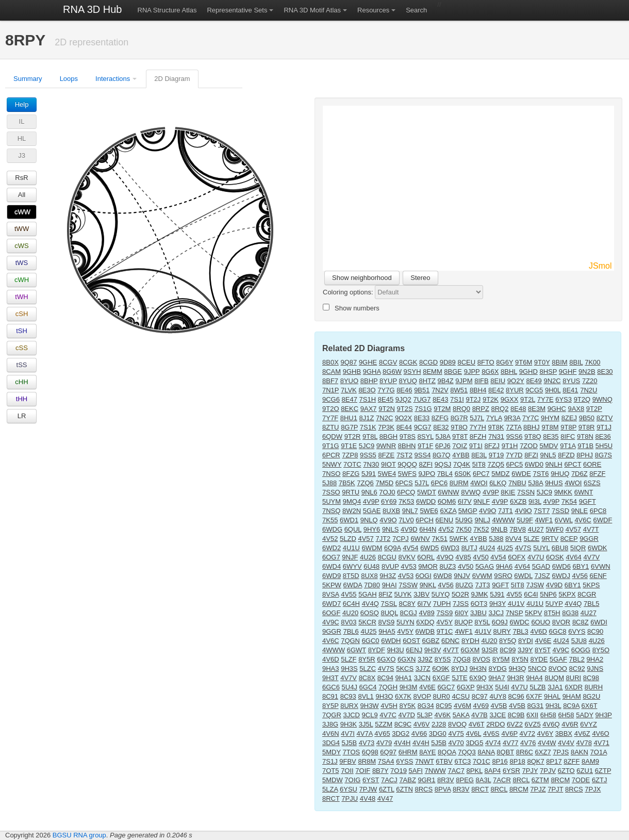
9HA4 (534, 678)
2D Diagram (172, 79)
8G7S (603, 455)
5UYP (554, 604)
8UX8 (369, 576)
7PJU (350, 798)
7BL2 (577, 659)
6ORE (592, 464)
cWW (22, 212)
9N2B (587, 372)
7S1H (368, 399)
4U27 (536, 529)
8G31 (535, 706)
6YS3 (564, 399)
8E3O (367, 390)
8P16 (500, 761)
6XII (532, 715)
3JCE (498, 715)
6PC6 (440, 483)
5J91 (369, 474)
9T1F (425, 446)
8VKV (407, 557)
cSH (22, 314)
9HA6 (504, 566)
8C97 (480, 696)
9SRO (503, 576)
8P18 (517, 761)
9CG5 (534, 390)
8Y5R (367, 659)
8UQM (554, 678)
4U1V (516, 604)
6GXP (466, 687)
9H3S (349, 669)
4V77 (510, 743)
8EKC (350, 409)
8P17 (554, 761)
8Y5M (501, 659)
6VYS (577, 631)
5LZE (531, 539)
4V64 (573, 557)
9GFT (587, 501)
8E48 (518, 409)
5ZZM (384, 724)
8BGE (453, 372)
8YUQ (408, 381)
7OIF (363, 771)
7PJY (530, 771)
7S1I (457, 399)
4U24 (487, 548)
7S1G (423, 409)
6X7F (534, 696)
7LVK (349, 390)
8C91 (330, 696)
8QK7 (535, 761)
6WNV (420, 539)
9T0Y (542, 362)
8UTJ (469, 548)
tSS (22, 365)
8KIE (508, 492)
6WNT (584, 492)
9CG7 (423, 427)
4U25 (505, 548)
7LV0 (406, 520)
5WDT (427, 492)
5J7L (477, 418)
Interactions (113, 79)
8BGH (388, 437)
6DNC (450, 641)
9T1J (604, 427)
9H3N (478, 669)
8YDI (526, 641)
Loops (69, 79)
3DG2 (401, 734)
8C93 (348, 696)
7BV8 (518, 529)
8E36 (603, 437)
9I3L (535, 501)
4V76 (528, 743)
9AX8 (576, 409)
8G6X (490, 372)
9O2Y (516, 381)
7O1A (599, 752)
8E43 (440, 399)
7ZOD (529, 446)
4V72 (527, 734)
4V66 (419, 734)
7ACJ (389, 780)
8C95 (444, 706)
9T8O (459, 427)
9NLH (554, 464)
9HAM (572, 696)
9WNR (386, 446)
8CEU (466, 362)
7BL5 (591, 604)
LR (22, 416)
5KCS (405, 669)
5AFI (416, 771)
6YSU (349, 789)
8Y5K (407, 706)
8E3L (479, 455)
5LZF (349, 659)
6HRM (408, 752)
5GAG (485, 566)
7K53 (406, 501)
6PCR (331, 455)
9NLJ (482, 520)
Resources (373, 10)
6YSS (404, 761)
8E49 (534, 381)
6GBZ (431, 641)
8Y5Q (508, 641)
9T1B (585, 446)
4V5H (389, 706)
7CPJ (401, 539)
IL (22, 121)
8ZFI (426, 464)
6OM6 (447, 501)
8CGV (388, 362)
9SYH (412, 372)
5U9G (464, 520)
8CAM (332, 372)
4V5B (499, 706)
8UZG (464, 585)
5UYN (405, 622)
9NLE (580, 511)
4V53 (408, 566)
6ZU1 (585, 771)
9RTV (550, 539)
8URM (459, 483)
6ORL (426, 557)
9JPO (427, 474)
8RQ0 (461, 409)
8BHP (369, 381)
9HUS (554, 483)
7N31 (496, 437)
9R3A (512, 418)
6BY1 (581, 566)
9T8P (568, 427)
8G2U (591, 696)
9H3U (395, 650)
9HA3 (331, 669)
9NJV (462, 576)
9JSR (490, 650)
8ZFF (572, 761)
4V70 (456, 743)
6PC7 (481, 474)
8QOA (447, 752)
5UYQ (441, 594)
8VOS (481, 659)
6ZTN (404, 789)
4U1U (351, 548)
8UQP (463, 622)
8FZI (531, 455)
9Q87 (349, 362)
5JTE (459, 678)
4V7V (591, 557)
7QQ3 (467, 752)
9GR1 (427, 780)
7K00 (592, 362)
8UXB (391, 511)
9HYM (550, 418)
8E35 (551, 437)
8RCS (424, 789)
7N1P (330, 390)
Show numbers (351, 308)
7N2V (440, 390)
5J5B (350, 743)
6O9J (500, 622)
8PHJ (585, 455)
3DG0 (438, 734)
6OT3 (479, 604)
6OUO (541, 622)
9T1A (568, 446)
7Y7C (531, 418)
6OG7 (331, 557)
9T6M (524, 362)
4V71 (602, 743)
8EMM (433, 372)
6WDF (603, 520)
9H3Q (518, 669)
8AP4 (493, 771)
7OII (347, 771)
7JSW (535, 585)
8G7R (459, 418)
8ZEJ (569, 418)
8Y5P (330, 706)
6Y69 (389, 501)
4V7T (591, 529)
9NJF (350, 557)
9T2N (387, 409)
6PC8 (598, 511)
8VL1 (366, 696)
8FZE (386, 455)
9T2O (331, 409)
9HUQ (560, 474)
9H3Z (388, 576)
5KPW (332, 585)
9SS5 (368, 455)
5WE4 (387, 474)
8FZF (597, 474)
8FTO (486, 362)
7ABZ (408, 780)
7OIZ (460, 446)
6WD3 (450, 548)
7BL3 (520, 631)
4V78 (584, 743)
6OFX (517, 557)
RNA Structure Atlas (167, 10)
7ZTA (514, 427)
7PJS (561, 752)
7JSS (461, 604)
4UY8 (498, 696)
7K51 (440, 539)
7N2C (384, 418)
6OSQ (370, 613)
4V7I (348, 734)
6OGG (581, 650)
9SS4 (423, 455)
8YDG (497, 669)
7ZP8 (350, 455)
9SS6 (515, 437)
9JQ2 (403, 399)
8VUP (390, 566)
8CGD (428, 362)
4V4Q (370, 604)
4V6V (422, 724)
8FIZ (385, 594)
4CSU (461, 696)
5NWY (332, 464)
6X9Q (478, 678)
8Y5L (482, 622)
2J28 (439, 724)
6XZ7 (543, 752)
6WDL (523, 576)
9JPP (472, 372)
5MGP (468, 511)
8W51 (459, 390)
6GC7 (446, 687)
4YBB (461, 455)
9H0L (553, 390)
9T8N (585, 437)
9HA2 (595, 659)
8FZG (351, 474)
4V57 (573, 529)
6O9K (441, 669)
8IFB (481, 381)
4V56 (580, 576)
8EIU (498, 381)
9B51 (422, 390)
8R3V (446, 780)
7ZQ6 (365, 483)
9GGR (589, 539)
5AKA (461, 715)
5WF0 (554, 529)
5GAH (367, 594)
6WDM (372, 548)
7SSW (408, 585)
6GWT (357, 650)
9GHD (528, 372)
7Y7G (386, 390)
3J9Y (525, 650)
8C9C (403, 724)
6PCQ (406, 492)
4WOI (479, 483)
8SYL (426, 437)
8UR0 (442, 696)
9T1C (445, 631)
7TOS (352, 752)
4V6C (583, 520)
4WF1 (544, 520)
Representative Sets (237, 10)
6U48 (371, 566)
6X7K (403, 696)
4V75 (456, 734)
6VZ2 (515, 724)
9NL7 (410, 511)
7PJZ (538, 789)
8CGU (387, 557)
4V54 (410, 548)
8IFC (568, 437)
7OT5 (331, 771)
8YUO (349, 381)
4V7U (536, 557)
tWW (22, 229)
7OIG (352, 780)
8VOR (561, 622)
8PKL (475, 771)
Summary (28, 79)
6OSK (555, 557)
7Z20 (590, 381)
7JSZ (542, 576)
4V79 (384, 743)
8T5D (351, 576)
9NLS (391, 529)
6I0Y (462, 613)
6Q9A (393, 548)
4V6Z (582, 734)
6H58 (548, 715)
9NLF (482, 501)
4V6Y (545, 734)
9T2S (405, 409)
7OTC (352, 464)
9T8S (408, 437)
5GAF (558, 659)
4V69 (481, 706)
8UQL (389, 613)
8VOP (422, 696)
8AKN (580, 752)
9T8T (460, 437)
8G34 (426, 706)
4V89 (426, 613)
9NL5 (548, 455)
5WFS (407, 474)
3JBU (478, 613)
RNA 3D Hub (93, 9)
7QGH (388, 687)
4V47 (385, 798)
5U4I (502, 687)
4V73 (367, 743)
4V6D (539, 631)
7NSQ (331, 511)
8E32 (441, 427)
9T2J (473, 399)
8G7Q (442, 455)
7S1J (330, 761)
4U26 (368, 557)
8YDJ (459, 669)
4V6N (331, 734)
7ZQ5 (496, 464)
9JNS (595, 669)
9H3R (515, 678)
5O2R (460, 594)
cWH (22, 280)
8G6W (392, 372)
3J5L (366, 724)
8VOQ (457, 724)
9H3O (384, 696)
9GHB (352, 372)
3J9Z (425, 659)
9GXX (510, 399)
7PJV (548, 771)
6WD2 (332, 548)
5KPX (567, 594)
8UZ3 (448, 566)
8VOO (558, 669)
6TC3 (462, 761)
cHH (21, 382)
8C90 (595, 631)
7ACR (502, 780)
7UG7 (422, 399)
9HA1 (403, 678)
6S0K (463, 474)
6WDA (352, 585)
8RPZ (481, 409)
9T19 (496, 455)
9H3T (330, 678)
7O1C (482, 761)
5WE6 (429, 511)
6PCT (573, 464)
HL (22, 138)
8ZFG (440, 418)
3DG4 (331, 743)
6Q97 (388, 752)
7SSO (331, 492)
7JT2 (383, 539)
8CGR (587, 594)
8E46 (404, 390)
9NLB (499, 529)
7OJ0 (387, 492)
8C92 (577, 669)
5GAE (372, 511)
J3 (22, 155)
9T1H (510, 446)
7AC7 (456, 771)
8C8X (367, 678)
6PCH (425, 520)
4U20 (350, 613)
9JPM (464, 381)
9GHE (368, 362)
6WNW (448, 492)
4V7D (407, 715)
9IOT (388, 464)
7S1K (368, 427)
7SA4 (386, 761)
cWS (21, 246)
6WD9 (332, 576)
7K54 (569, 501)
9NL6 (369, 492)
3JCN (423, 678)
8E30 (605, 372)
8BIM (559, 362)
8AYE (427, 752)
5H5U (604, 446)
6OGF (331, 613)
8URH (594, 687)
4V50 (481, 557)
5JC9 (367, 446)
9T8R (587, 427)
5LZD (348, 539)
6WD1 (349, 520)
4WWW (503, 520)
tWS (22, 263)
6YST (371, 780)
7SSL (389, 604)
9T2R (353, 437)
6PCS (404, 483)
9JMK (479, 594)
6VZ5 (533, 724)
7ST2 (404, 455)
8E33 (422, 418)
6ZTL (387, 789)
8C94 (385, 678)
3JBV (421, 594)
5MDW (333, 780)
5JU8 (579, 641)
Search (416, 10)
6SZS (592, 483)
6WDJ (561, 576)
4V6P (509, 734)
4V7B (479, 715)
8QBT (505, 752)
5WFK (459, 539)
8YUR (515, 390)
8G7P (349, 427)
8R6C (525, 752)
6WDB (425, 631)
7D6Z (580, 474)
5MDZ (500, 474)
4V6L (473, 734)
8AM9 (590, 761)
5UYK (403, 594)
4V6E (543, 641)
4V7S (523, 548)
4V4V (566, 743)
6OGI (424, 576)
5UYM (332, 501)
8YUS (571, 381)
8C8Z (581, 622)
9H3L (553, 706)
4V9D (409, 529)
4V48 (368, 798)
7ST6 (541, 474)
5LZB (537, 687)
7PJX (593, 789)
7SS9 (444, 613)
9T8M (550, 427)
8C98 (591, 678)
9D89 (448, 362)
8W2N (352, 511)
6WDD (426, 501)
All (22, 195)
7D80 (372, 585)
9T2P (594, 409)
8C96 (516, 696)
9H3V (433, 650)
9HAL (552, 696)
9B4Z (446, 381)
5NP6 (548, 594)
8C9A (571, 706)
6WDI (599, 622)
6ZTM (540, 780)
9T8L (370, 437)
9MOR (428, 566)
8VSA (331, 594)
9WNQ (602, 399)
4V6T (477, 724)
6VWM (482, 576)
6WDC (519, 622)
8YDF (377, 650)
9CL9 (370, 715)
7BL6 (351, 631)
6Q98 (370, 752)
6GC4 (368, 687)
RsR (21, 178)
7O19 (399, 771)
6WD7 (332, 604)
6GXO (386, 659)
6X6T (590, 706)
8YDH (470, 641)
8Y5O (601, 650)
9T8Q (533, 437)
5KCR (367, 622)
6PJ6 (443, 446)
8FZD (566, 455)
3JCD (351, 715)
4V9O (487, 511)
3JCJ (496, 613)
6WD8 (442, 576)
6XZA (448, 511)
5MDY (332, 752)
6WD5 (429, 548)
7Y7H (478, 427)
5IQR (578, 548)
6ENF (598, 576)
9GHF (568, 372)
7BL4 (445, 474)
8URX (349, 706)
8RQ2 (500, 409)
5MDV (549, 446)
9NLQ (369, 520)
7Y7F (330, 418)
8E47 (350, 399)
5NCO (537, 669)
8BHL (509, 372)
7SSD (560, 511)
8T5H (552, 613)
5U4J (350, 687)
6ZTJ (600, 780)
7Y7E (545, 399)
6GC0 (371, 641)
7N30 (371, 464)
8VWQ (471, 492)
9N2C (552, 381)
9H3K (349, 724)
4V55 (349, 594)
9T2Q (582, 399)
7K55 (330, 520)
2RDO (495, 724)
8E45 (386, 399)
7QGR (332, 715)
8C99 (508, 650)
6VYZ (589, 724)
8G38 (570, 613)
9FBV (348, 761)
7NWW (435, 771)
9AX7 (369, 409)
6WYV (352, 566)
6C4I (531, 594)
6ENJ (414, 650)
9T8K (496, 427)
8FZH (478, 437)
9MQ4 (352, 501)
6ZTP (603, 771)
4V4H (402, 743)
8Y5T (543, 650)
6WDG (332, 529)
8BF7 (330, 381)
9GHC (557, 409)
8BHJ (532, 427)
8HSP (548, 372)
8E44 (404, 427)
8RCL (521, 780)
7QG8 (462, 659)
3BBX (564, 734)
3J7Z (423, 669)
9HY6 (372, 529)
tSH (22, 331)
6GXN (407, 659)
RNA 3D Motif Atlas (312, 10)
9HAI (390, 585)
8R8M (367, 761)
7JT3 (483, 585)
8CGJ (409, 613)
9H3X (485, 687)
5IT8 (479, 464)
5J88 (329, 483)
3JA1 (555, 687)
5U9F (525, 520)
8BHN (407, 446)
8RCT (480, 789)
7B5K (347, 483)
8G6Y (504, 362)
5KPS (591, 585)
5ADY (585, 715)
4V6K (442, 715)
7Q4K (462, 464)
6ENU (445, 520)
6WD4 (332, 566)
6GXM (470, 650)
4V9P (491, 492)
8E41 (570, 390)
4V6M (462, 706)
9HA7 (497, 678)
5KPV (533, 613)
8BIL (576, 362)
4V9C (331, 622)
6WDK (598, 548)
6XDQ (425, 622)
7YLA (494, 418)
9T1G (331, 446)
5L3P (425, 715)
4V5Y (444, 622)
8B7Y (380, 771)
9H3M (409, 687)
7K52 (481, 529)
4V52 (446, 529)
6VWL (564, 520)
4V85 (463, 557)
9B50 (587, 418)
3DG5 (474, 743)
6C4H (351, 604)
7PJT (555, 789)
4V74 (493, 743)
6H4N (428, 529)
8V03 (349, 622)
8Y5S (443, 659)
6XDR (574, 687)
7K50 (464, 529)
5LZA (330, 789)
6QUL (353, 529)
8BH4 (478, 390)
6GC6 (331, 687)
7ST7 (542, 511)
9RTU (351, 492)
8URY (502, 631)
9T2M (442, 409)
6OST (411, 641)
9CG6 (331, 399)
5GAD (541, 566)
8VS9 (386, 622)
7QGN (350, 641)
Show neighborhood (362, 278)
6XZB (518, 501)
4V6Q (551, 724)
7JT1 (506, 511)
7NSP (515, 613)
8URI (574, 678)
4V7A (365, 734)
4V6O (600, 734)
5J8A (443, 437)
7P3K (386, 427)
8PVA (443, 789)
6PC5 (515, 464)
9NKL (428, 585)
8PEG (465, 780)
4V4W (547, 743)
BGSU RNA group (79, 835)
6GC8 (558, 631)
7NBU (517, 483)
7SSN (526, 492)
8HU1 (349, 418)
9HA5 (387, 631)
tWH (21, 297)
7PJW (368, 789)
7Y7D (514, 455)
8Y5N (520, 659)
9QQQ (407, 464)
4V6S (491, 734)
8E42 (496, 390)
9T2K (491, 399)
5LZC (368, 669)
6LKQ (498, 483)
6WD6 (561, 566)
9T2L (528, 399)
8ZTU (331, 427)
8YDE (539, 659)
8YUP (388, 381)
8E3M (537, 409)
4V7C (388, 715)
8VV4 (514, 539)
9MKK (563, 492)
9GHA (372, 372)
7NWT (425, 761)
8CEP (569, 539)
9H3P (604, 715)
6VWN (601, 566)
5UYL (541, 548)
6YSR (511, 771)
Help (22, 104)
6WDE (521, 474)
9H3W (370, 706)
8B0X (330, 362)
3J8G (330, 724)
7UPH (442, 604)
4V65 (382, 734)
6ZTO (566, 771)
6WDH (391, 641)
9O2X (403, 418)
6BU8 (560, 548)
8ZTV (605, 418)
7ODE (581, 780)
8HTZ (427, 381)
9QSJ (443, 464)
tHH (22, 399)
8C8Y (407, 604)
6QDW (332, 437)
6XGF (441, 678)
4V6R (570, 724)
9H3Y (498, 604)
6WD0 (534, 464)
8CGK (408, 362)
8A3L (484, 780)
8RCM (560, 780)
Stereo (420, 278)
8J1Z (367, 418)
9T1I (476, 446)
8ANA (486, 752)
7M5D (384, 483)
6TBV (444, 761)
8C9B (516, 715)
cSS (22, 348)
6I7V (465, 501)
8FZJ (492, 446)
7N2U (589, 390)
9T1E (349, 446)
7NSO (331, 474)
